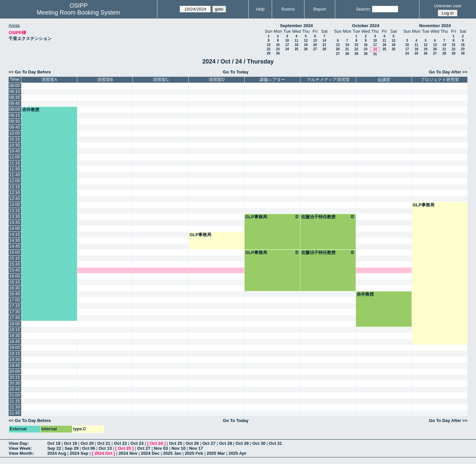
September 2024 (297, 26)
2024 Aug (57, 453)
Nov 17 (196, 448)
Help (260, 9)
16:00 (15, 276)
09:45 (15, 127)
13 (315, 41)
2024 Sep (79, 453)
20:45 (15, 389)
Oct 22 (120, 443)
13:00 (15, 205)
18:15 (15, 330)
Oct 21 (104, 443)
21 (324, 45)
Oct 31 (276, 443)
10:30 (15, 145)
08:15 (15, 91)
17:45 (15, 318)
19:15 (15, 353)
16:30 (15, 288)
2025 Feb (194, 453)
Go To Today (236, 72)
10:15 (15, 139)
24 (287, 49)
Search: (363, 9)
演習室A (49, 80)
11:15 (15, 163)
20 (315, 45)
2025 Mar (216, 453)
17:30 (15, 312)
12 (306, 41)
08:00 (15, 85)
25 (296, 49)
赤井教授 (31, 110)
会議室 (384, 80)
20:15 (15, 377)
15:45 (15, 270)
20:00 (15, 371)
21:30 (15, 407)
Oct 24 (156, 443)
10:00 (15, 133)
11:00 (15, 157)
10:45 (15, 151)
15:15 (15, 258)
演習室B (105, 80)
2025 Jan (172, 453)
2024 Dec (150, 453)
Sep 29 (72, 448)
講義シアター (272, 80)
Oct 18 (54, 443)
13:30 (15, 216)
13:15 (15, 211)
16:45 (15, 294)
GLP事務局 (423, 205)
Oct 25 (176, 443)
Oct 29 (242, 443)
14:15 (15, 234)
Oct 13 (105, 448)
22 (269, 49)
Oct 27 (209, 443)
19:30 (15, 359)
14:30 (15, 240)
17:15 (15, 306)
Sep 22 (54, 448)
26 (306, 49)
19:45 (15, 365)
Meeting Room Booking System (79, 13)
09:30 (15, 121)
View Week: (20, 448)
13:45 (15, 222)
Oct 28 (226, 443)
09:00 (15, 109)
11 (296, 41)
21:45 (15, 413)
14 (324, 41)
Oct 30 (259, 443)
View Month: (21, 453)
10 (287, 41)
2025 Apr (237, 453)
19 (306, 45)
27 (315, 49)
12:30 (15, 193)
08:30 (15, 97)
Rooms (288, 9)
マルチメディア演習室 (328, 80)
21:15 (15, 401)
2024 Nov (128, 453)
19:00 (15, 347)
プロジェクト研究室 (440, 80)
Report (319, 9)
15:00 (15, 252)
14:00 (15, 228)
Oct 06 (89, 448)
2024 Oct (103, 453)
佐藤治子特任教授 (328, 217)
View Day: (19, 443)
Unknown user (448, 6)
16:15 (15, 282)
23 (278, 49)
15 (269, 45)
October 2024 (366, 26)
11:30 (15, 169)
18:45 (15, 341)
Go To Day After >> (448, 72)
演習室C (161, 80)
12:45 (15, 199)
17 (287, 45)
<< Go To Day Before (30, 72)
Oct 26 (192, 443)
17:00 (15, 300)
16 (278, 45)
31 (375, 54)
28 (324, 49)
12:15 (15, 187)
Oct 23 (137, 443)
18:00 (15, 324)
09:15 (15, 115)
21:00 (15, 395)
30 (278, 53)
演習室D (217, 80)
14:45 (15, 246)
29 (269, 53)
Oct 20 (87, 443)
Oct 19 (70, 443)
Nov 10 (179, 448)
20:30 (15, 383)
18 (296, 45)
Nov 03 (161, 448)
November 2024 (435, 26)
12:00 (15, 181)
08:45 (15, 103)
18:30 (15, 336)
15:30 (15, 264)
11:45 (15, 175)
